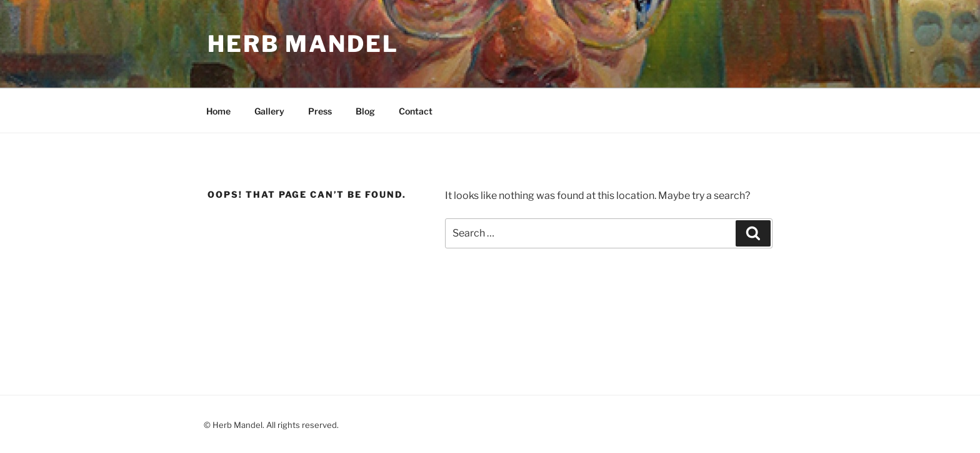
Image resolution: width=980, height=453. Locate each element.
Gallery (269, 111)
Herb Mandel (303, 44)
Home (218, 111)
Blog (365, 111)
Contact (416, 111)
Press (320, 111)
